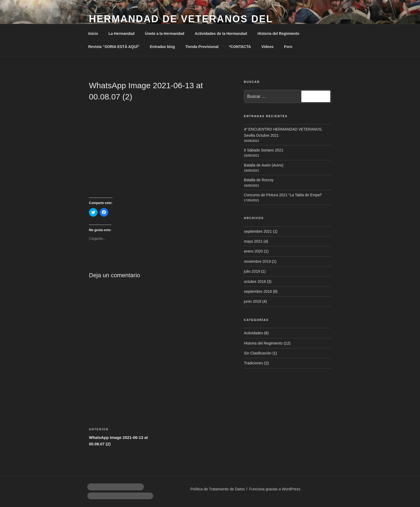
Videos (268, 47)
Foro (288, 47)
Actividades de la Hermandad (221, 34)
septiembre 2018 (258, 291)
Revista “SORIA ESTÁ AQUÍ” (114, 47)
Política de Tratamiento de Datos (218, 489)
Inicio (93, 34)
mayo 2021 (253, 241)
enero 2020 (254, 251)
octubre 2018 (255, 282)
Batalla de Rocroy (259, 180)
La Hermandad (121, 34)
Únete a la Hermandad (165, 34)
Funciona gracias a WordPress (275, 489)
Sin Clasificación (258, 353)
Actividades (254, 333)
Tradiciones (254, 363)
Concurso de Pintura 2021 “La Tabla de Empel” (283, 195)
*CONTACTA (240, 47)
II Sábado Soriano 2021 (264, 150)
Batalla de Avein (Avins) (264, 165)
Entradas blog (162, 47)
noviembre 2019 (257, 261)
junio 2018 (253, 301)
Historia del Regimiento (278, 34)
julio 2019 (252, 271)
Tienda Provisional (202, 47)
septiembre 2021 (258, 231)
